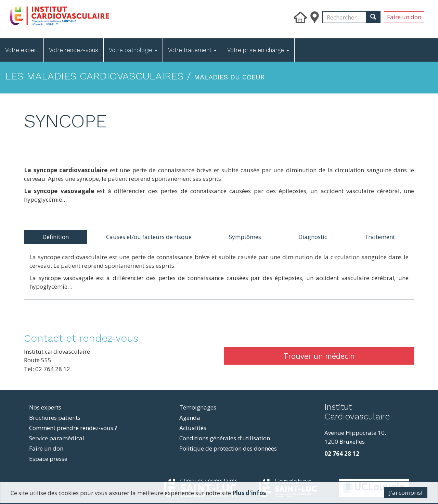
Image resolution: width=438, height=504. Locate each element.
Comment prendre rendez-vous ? (73, 428)
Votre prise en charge (258, 50)
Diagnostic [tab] (313, 237)
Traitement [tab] (380, 237)
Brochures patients (55, 418)
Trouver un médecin (319, 356)
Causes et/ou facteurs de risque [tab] (149, 237)
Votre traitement (192, 50)
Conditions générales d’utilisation (225, 438)
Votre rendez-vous (74, 50)
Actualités (193, 428)
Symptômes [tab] (245, 237)
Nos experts (45, 407)
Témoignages (198, 407)
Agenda (190, 418)
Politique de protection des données (228, 448)
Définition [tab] (56, 237)
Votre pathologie (133, 50)
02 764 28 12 (342, 453)
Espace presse (48, 459)
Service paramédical (57, 438)
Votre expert (22, 50)
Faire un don (404, 17)
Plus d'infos (249, 493)
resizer (325, 425)
